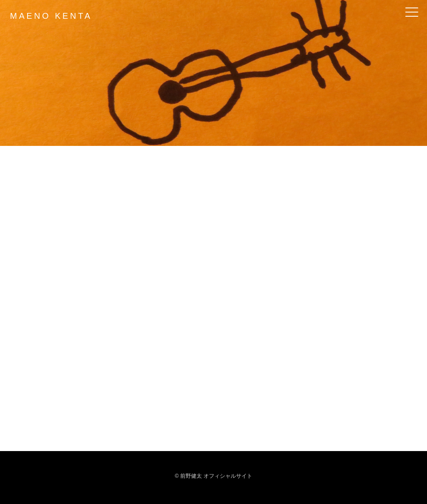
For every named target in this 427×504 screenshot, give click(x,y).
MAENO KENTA (51, 16)
